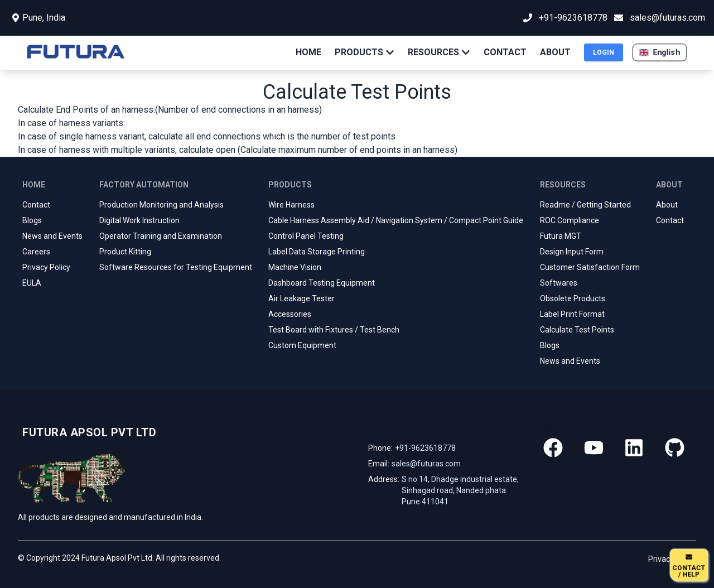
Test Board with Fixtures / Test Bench (334, 330)
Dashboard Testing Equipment (322, 283)
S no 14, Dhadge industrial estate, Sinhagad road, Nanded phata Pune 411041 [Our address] (460, 490)
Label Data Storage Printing (317, 252)
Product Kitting (125, 252)
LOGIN (604, 52)
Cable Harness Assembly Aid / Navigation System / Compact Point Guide (396, 220)
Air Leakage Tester (301, 298)
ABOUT (555, 52)
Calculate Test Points (577, 330)
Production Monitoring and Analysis (161, 205)
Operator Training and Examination (161, 236)
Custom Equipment (302, 345)
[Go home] (87, 432)
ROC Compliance (570, 220)
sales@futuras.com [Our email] (426, 464)
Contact (36, 205)
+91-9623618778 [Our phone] (425, 448)
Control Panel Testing (306, 236)
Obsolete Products (573, 298)
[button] (660, 52)
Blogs (32, 220)
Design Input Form (572, 252)
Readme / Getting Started (585, 205)
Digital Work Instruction (139, 220)
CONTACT (505, 52)
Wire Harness (291, 205)
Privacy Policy (46, 267)
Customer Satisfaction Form (590, 267)
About (667, 205)
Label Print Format (572, 314)
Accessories (290, 314)
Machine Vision (295, 267)
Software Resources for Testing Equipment (176, 267)
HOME (308, 52)
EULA (32, 283)
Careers (36, 252)
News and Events (52, 236)
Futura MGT (561, 236)
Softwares (559, 283)
